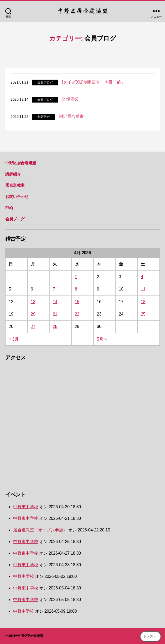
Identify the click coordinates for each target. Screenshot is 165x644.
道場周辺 (70, 99)
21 (55, 314)
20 (33, 314)
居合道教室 (15, 185)
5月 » (102, 339)
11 (143, 289)
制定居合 (44, 117)
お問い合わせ (17, 197)
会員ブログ (45, 83)
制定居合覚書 (71, 116)
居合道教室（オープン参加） (40, 530)
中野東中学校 (26, 507)
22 (77, 314)
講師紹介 (13, 174)
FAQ (9, 208)
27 (33, 326)
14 (55, 302)
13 (33, 302)
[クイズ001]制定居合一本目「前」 (93, 82)
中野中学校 (24, 576)
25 (143, 314)
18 (143, 302)
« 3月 (14, 339)
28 (55, 326)
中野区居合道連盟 (21, 163)
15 (77, 302)
